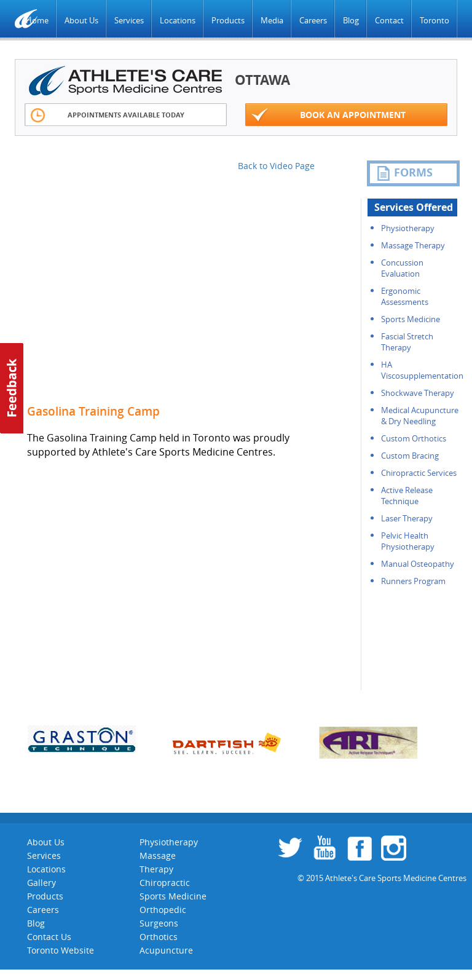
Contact (389, 20)
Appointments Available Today (108, 115)
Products (228, 20)
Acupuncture (166, 950)
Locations (178, 20)
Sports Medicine (411, 319)
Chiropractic (165, 883)
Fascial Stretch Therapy (407, 342)
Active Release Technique (407, 496)
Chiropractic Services (419, 473)
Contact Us (49, 937)
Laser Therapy (407, 518)
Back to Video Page (276, 166)
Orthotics (159, 937)
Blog (351, 20)
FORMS (404, 173)
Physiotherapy (408, 228)
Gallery (41, 883)
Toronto (435, 20)
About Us (81, 20)
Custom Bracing (410, 456)
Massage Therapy (413, 245)
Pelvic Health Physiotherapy (408, 541)
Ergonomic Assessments (405, 296)
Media (272, 20)
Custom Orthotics (414, 438)
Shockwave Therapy (418, 393)
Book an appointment (328, 115)
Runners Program (413, 581)
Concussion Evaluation (402, 268)
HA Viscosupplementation (422, 370)
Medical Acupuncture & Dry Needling (420, 416)
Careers (313, 20)
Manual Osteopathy (418, 564)
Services (129, 20)
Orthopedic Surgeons (163, 916)
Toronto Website (61, 950)
